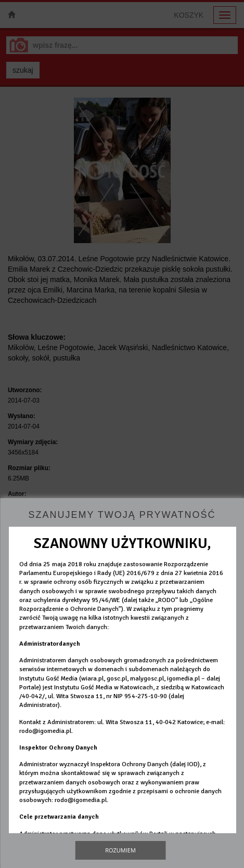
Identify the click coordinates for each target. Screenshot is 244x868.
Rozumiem (120, 850)
